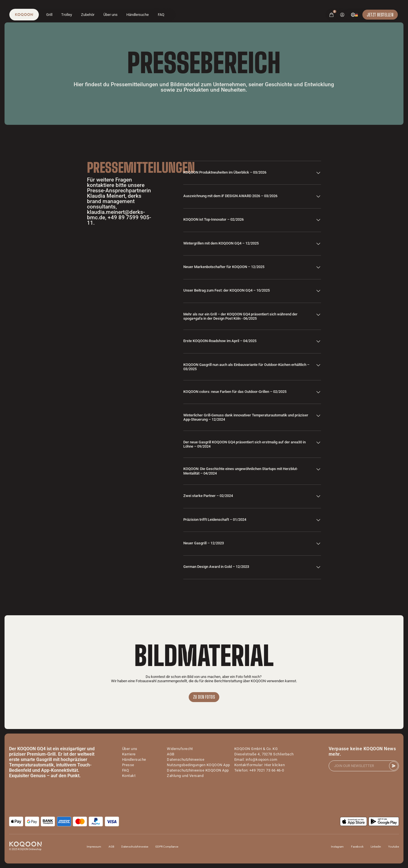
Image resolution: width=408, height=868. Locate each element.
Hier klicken (275, 765)
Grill (49, 15)
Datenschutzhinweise (186, 759)
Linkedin (376, 847)
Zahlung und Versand (185, 776)
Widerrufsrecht (180, 749)
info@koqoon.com (261, 759)
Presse (128, 765)
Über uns (110, 15)
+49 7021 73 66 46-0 (267, 770)
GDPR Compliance (167, 847)
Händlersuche (138, 15)
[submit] (394, 766)
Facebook (357, 847)
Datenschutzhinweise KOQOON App (198, 770)
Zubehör (88, 15)
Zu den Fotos (204, 697)
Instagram (337, 847)
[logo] (24, 15)
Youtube (394, 847)
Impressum (94, 847)
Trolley (67, 15)
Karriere (129, 754)
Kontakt (129, 776)
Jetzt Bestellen (380, 15)
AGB (171, 754)
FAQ (161, 15)
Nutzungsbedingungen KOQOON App (198, 765)
